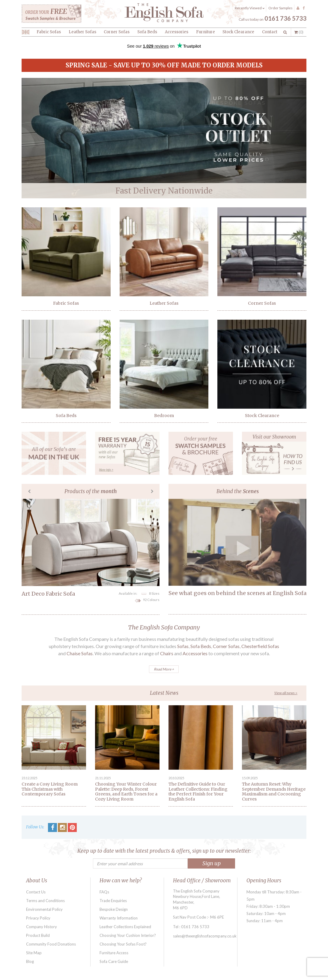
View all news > (286, 693)
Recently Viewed (250, 8)
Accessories (177, 32)
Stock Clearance (238, 32)
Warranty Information (119, 918)
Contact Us (36, 892)
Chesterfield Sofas (260, 646)
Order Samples (280, 8)
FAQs (104, 892)
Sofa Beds (147, 32)
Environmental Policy (44, 909)
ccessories (197, 653)
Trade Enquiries (113, 901)
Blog (30, 961)
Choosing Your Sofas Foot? (123, 944)
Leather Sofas (82, 32)
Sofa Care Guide (114, 961)
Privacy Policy (38, 918)
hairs (168, 653)
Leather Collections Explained (125, 927)
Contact (270, 32)
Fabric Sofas (49, 32)
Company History (42, 927)
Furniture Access (114, 953)
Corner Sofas (117, 32)
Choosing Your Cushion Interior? (128, 935)
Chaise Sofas (80, 653)
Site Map (34, 953)
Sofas (183, 646)
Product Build (38, 935)
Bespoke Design (114, 909)
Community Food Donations (51, 944)
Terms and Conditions (45, 901)
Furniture (206, 32)
